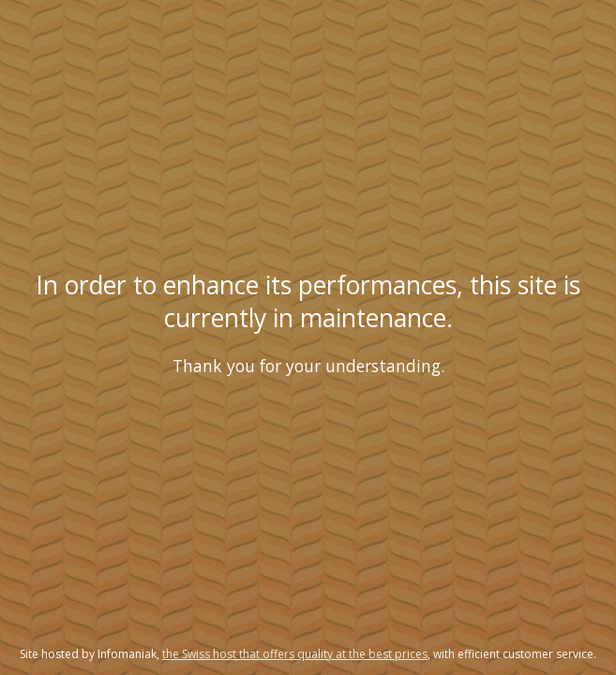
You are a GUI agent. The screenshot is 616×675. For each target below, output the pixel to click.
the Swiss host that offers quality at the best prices (295, 654)
